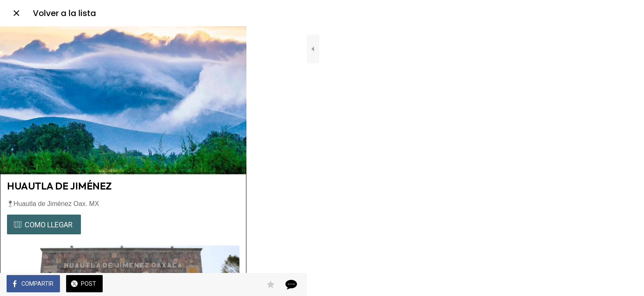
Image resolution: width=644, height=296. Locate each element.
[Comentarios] (230, 284)
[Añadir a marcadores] (210, 284)
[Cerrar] (16, 13)
